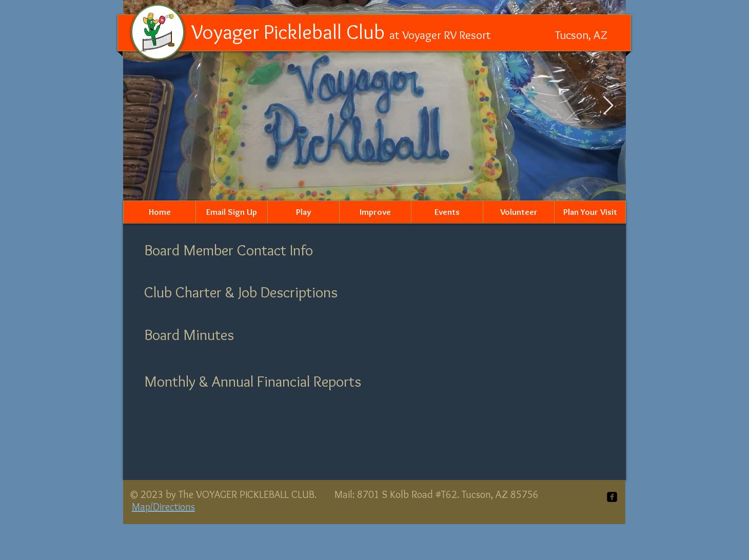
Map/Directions (163, 507)
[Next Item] (608, 106)
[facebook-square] (612, 497)
